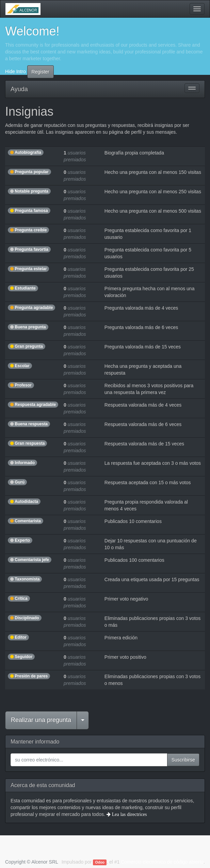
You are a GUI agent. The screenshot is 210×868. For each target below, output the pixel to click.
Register (41, 72)
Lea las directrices (129, 814)
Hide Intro (15, 71)
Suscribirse (183, 760)
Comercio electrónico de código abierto (162, 862)
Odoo (100, 862)
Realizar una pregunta (41, 720)
